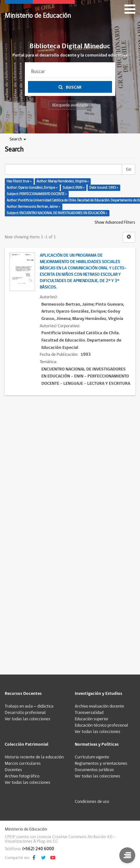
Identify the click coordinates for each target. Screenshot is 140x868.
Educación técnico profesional (101, 725)
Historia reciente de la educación (34, 757)
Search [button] (18, 139)
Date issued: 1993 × (104, 188)
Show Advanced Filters (115, 222)
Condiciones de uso (92, 802)
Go (129, 169)
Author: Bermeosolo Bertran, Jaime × (33, 207)
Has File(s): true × (19, 181)
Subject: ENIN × (74, 188)
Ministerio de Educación (38, 16)
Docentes (13, 770)
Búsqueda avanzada (70, 105)
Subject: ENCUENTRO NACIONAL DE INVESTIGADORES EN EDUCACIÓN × (57, 213)
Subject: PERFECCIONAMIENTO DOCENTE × (37, 194)
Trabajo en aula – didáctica (29, 706)
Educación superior (92, 719)
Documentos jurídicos (94, 770)
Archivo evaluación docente (99, 706)
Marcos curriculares (23, 763)
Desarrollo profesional (25, 713)
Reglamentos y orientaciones (101, 763)
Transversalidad (89, 713)
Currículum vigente (92, 757)
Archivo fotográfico (22, 776)
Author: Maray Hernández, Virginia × (63, 181)
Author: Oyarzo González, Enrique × (32, 188)
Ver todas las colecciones (28, 719)
